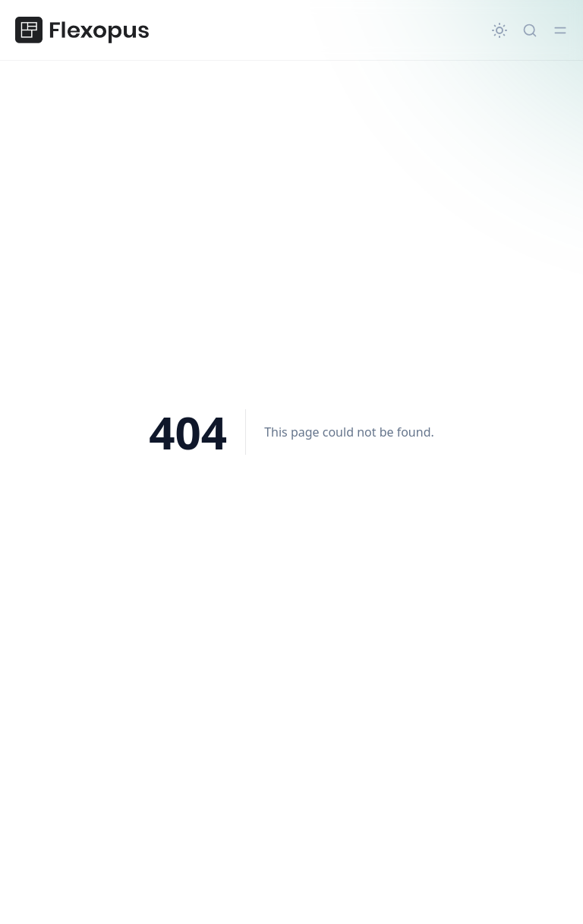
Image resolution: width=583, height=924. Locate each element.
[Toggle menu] (560, 30)
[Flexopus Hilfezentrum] (82, 30)
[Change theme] (499, 30)
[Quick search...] (530, 30)
